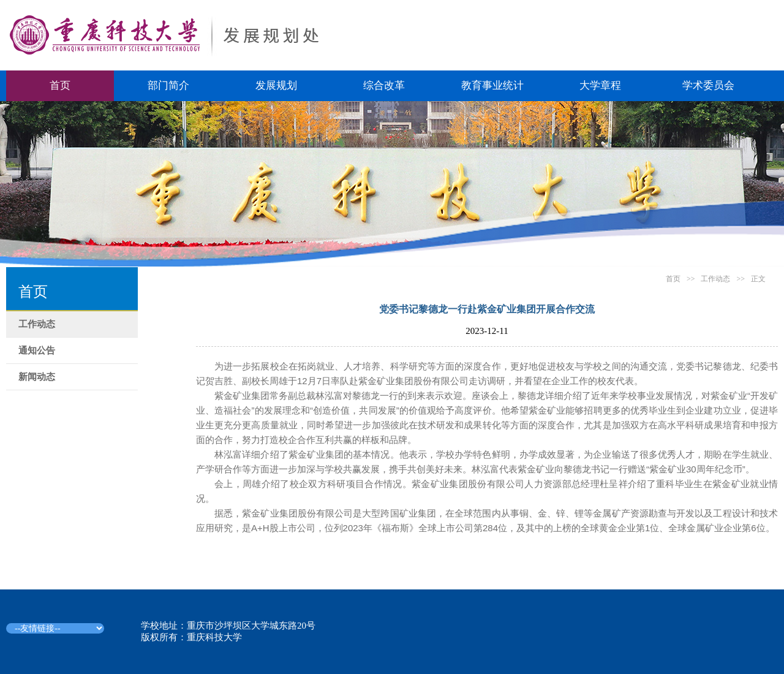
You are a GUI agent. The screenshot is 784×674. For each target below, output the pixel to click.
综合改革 (384, 85)
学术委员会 (708, 85)
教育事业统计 (492, 85)
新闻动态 (37, 377)
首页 (60, 85)
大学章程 (600, 85)
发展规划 (276, 85)
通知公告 (37, 350)
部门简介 (168, 85)
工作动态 (37, 324)
